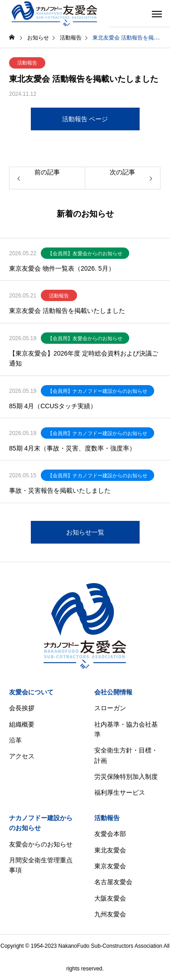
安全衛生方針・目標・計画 (126, 755)
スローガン (110, 708)
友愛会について (31, 692)
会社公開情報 (113, 692)
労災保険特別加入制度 (126, 777)
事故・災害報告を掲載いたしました (60, 490)
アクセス (22, 756)
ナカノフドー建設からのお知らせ (41, 823)
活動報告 (27, 63)
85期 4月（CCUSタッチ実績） (53, 406)
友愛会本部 (110, 834)
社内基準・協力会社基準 (126, 729)
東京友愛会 (110, 866)
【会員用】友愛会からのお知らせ (85, 253)
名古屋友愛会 (113, 882)
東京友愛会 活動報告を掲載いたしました (67, 311)
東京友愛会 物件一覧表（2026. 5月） (62, 268)
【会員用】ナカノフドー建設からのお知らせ (97, 391)
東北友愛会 (110, 850)
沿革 (15, 740)
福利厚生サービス (120, 792)
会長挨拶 (22, 708)
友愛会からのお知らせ (41, 844)
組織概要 (22, 724)
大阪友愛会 (110, 898)
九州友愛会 (110, 914)
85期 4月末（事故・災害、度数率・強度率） (72, 448)
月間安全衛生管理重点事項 (41, 865)
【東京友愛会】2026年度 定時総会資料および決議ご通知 (84, 358)
